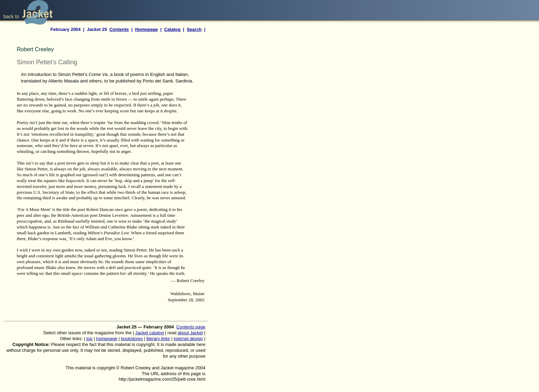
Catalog (172, 29)
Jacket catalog (149, 333)
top (89, 339)
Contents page (191, 327)
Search (194, 29)
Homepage (146, 29)
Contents (119, 29)
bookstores (132, 339)
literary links (158, 339)
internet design (188, 339)
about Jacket (190, 333)
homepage (107, 339)
